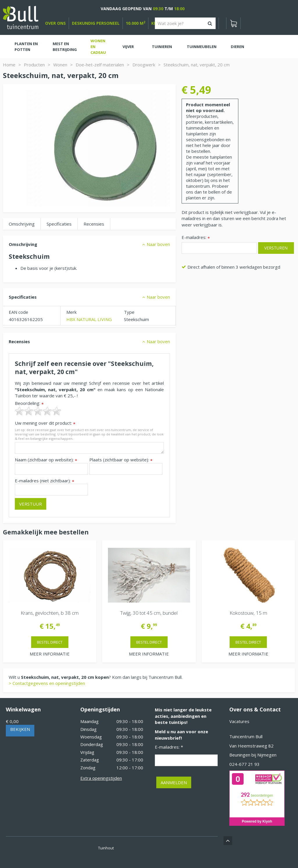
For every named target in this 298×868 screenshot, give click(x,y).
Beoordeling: (29, 403)
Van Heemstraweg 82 (251, 746)
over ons (55, 23)
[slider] (38, 411)
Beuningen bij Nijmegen (253, 755)
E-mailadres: (196, 238)
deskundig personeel (96, 23)
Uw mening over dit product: (45, 423)
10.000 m (135, 23)
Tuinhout (106, 848)
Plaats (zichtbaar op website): (121, 460)
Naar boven (158, 244)
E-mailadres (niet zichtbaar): (45, 481)
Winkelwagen (23, 709)
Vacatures (239, 721)
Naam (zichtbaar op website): (46, 460)
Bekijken (20, 729)
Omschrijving (22, 224)
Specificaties (59, 224)
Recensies (94, 224)
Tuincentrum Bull (246, 736)
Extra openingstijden (101, 778)
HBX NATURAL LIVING (89, 319)
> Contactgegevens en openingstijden (47, 683)
